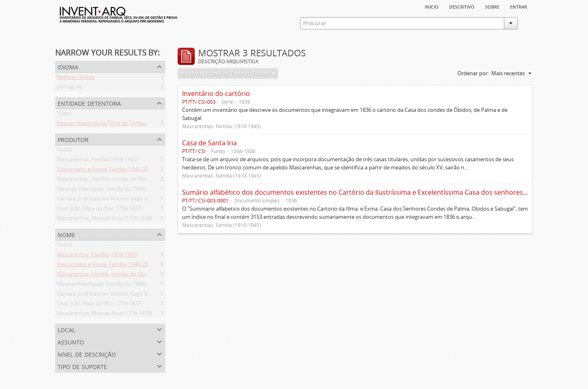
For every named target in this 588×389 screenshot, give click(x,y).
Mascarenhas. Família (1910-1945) (97, 161)
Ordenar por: (473, 73)
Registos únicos (76, 78)
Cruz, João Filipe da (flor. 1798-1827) (99, 210)
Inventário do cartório (216, 93)
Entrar (519, 6)
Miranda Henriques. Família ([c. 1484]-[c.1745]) (112, 190)
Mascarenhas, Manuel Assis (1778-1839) (104, 220)
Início (432, 6)
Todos (64, 115)
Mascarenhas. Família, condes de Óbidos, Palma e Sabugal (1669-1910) (141, 180)
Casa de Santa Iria (209, 143)
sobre (492, 6)
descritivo (462, 6)
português (69, 88)
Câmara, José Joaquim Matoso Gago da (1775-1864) (118, 200)
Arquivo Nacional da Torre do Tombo (102, 124)
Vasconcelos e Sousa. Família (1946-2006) (106, 171)
